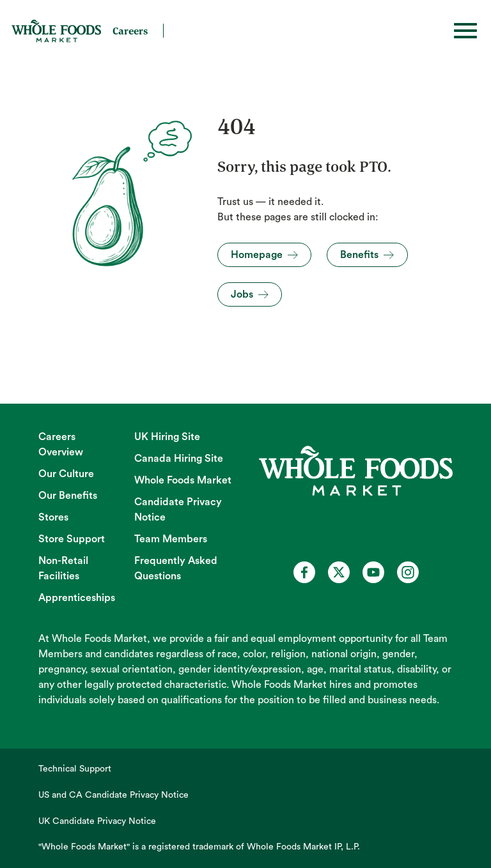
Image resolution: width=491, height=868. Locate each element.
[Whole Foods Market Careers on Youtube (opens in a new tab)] (373, 572)
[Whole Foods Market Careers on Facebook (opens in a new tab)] (304, 572)
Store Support (72, 539)
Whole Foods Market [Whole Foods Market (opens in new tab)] (183, 480)
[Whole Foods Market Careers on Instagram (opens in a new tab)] (408, 572)
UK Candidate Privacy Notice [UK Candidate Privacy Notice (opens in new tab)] (97, 821)
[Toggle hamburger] (465, 31)
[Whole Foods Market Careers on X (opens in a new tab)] (339, 572)
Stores (53, 517)
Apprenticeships (77, 598)
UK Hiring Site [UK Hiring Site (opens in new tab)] (167, 437)
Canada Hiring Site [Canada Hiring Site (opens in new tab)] (179, 459)
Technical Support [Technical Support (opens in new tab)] (75, 769)
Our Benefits (68, 496)
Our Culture (66, 474)
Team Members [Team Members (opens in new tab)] (171, 539)
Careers (130, 31)
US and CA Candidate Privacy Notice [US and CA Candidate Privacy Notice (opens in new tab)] (113, 795)
